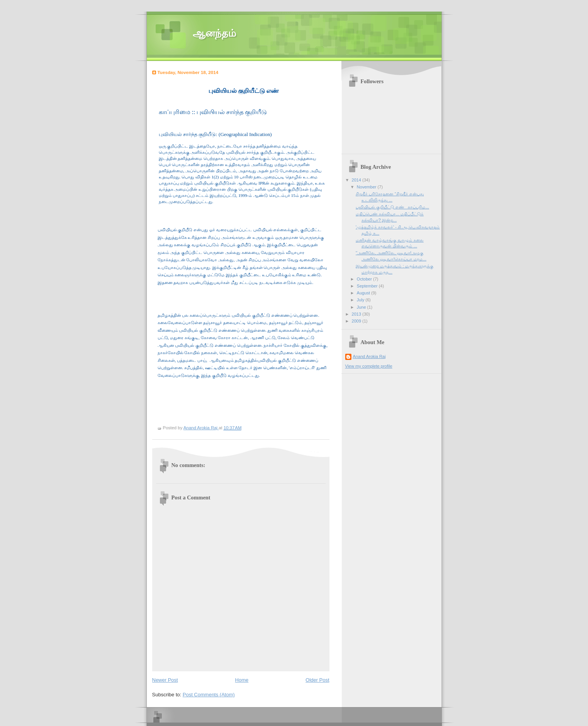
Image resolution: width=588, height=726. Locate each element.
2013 (357, 314)
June (362, 307)
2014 (357, 180)
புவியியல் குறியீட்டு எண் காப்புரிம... (392, 207)
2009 (357, 321)
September (368, 286)
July (361, 300)
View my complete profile (369, 366)
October (365, 279)
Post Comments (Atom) (209, 695)
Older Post (317, 680)
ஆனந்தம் (214, 33)
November (367, 187)
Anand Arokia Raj (369, 356)
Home (242, 680)
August (364, 293)
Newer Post (165, 680)
